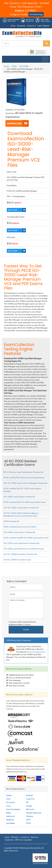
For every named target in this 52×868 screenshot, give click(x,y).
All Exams (15, 837)
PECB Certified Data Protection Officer (20, 527)
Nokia (8, 813)
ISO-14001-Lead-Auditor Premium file (19, 497)
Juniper (29, 806)
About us (35, 837)
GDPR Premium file (11, 521)
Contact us (25, 837)
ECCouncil (10, 802)
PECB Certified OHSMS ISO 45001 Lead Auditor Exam (26, 538)
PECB (14, 66)
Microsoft (30, 809)
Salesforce (11, 816)
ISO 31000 (24, 66)
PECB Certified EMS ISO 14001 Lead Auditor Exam (25, 502)
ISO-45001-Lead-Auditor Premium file (19, 532)
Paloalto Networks (34, 813)
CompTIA (30, 799)
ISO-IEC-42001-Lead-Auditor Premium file (21, 508)
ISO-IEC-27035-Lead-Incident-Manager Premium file (25, 483)
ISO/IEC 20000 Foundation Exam (17, 560)
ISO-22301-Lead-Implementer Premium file (21, 543)
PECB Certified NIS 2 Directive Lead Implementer (24, 478)
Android (29, 795)
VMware (30, 816)
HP (27, 802)
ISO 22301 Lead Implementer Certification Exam (24, 549)
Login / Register (43, 26)
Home (13, 26)
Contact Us (31, 26)
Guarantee (21, 26)
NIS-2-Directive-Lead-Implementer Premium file (23, 472)
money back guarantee (36, 652)
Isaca (8, 806)
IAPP (28, 820)
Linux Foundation (13, 809)
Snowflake (11, 823)
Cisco (8, 799)
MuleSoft (10, 820)
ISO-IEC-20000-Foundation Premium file (20, 554)
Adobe (9, 795)
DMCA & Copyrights (24, 840)
